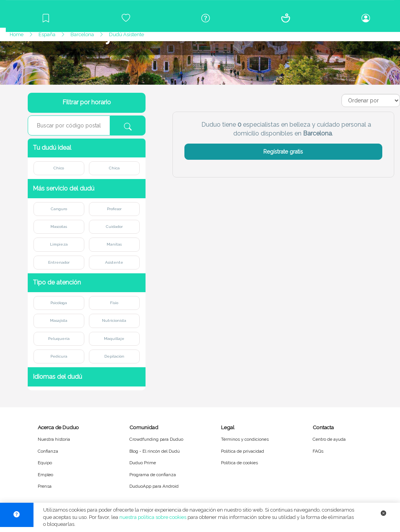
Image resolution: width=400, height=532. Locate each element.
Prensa (45, 486)
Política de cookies (239, 463)
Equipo (45, 463)
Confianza (48, 451)
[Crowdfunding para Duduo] (126, 18)
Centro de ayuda (329, 439)
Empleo (45, 475)
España (47, 34)
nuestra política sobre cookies (153, 517)
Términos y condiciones (245, 439)
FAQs (318, 451)
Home (17, 34)
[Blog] (46, 18)
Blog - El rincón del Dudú (155, 451)
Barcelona (82, 34)
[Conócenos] (286, 18)
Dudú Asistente (126, 34)
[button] (87, 148)
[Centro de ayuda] (206, 18)
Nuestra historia (54, 439)
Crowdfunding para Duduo (156, 439)
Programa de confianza (153, 475)
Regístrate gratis (283, 152)
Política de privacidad (243, 451)
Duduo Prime (143, 463)
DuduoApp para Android (154, 486)
